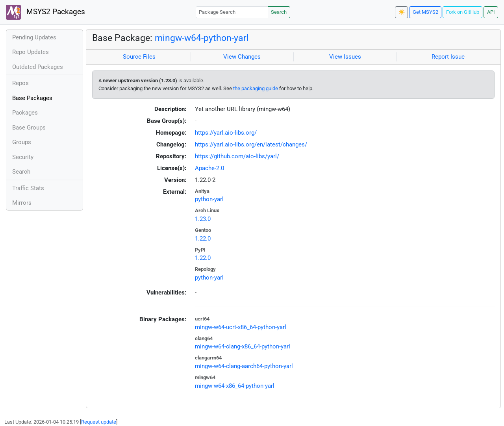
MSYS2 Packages (45, 12)
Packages (25, 113)
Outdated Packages (38, 67)
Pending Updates (34, 37)
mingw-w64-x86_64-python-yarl (235, 386)
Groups (22, 142)
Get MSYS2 (425, 12)
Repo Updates (31, 52)
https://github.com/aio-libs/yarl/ (237, 156)
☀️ (402, 12)
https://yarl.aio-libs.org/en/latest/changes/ (251, 144)
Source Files (139, 57)
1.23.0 (203, 219)
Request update (99, 422)
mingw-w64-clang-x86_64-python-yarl (243, 346)
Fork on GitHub (463, 12)
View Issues (345, 57)
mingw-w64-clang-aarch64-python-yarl (244, 366)
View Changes (242, 57)
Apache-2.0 (209, 168)
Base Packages (32, 98)
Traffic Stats (28, 188)
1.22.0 (203, 239)
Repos (20, 83)
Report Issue (448, 57)
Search (279, 12)
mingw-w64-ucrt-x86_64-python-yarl (241, 327)
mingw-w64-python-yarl (202, 38)
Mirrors (22, 203)
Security (23, 157)
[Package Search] (232, 12)
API (491, 12)
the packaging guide (256, 88)
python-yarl (209, 199)
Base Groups (29, 128)
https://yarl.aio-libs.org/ (226, 133)
